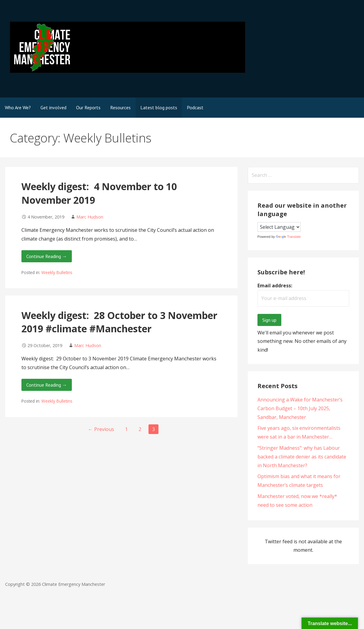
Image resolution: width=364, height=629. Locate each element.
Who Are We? (18, 107)
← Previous (101, 429)
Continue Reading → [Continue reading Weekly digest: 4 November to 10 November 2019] (47, 256)
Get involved (53, 107)
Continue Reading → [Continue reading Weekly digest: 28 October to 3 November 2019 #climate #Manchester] (47, 385)
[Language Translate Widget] (279, 227)
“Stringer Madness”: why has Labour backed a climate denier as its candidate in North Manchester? (302, 457)
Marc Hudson (90, 217)
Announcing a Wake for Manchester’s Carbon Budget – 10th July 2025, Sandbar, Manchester (300, 408)
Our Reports (88, 107)
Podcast (195, 107)
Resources (120, 107)
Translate (288, 237)
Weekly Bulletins (57, 272)
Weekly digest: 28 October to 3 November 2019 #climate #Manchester (119, 322)
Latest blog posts (159, 107)
